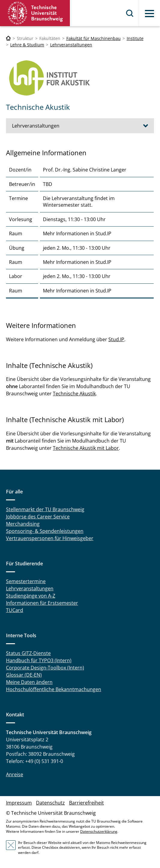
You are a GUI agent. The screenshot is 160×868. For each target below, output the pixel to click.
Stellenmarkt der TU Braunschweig (45, 509)
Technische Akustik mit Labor (86, 448)
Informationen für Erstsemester (42, 603)
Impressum (19, 803)
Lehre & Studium (27, 45)
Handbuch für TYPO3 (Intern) (39, 660)
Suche (130, 13)
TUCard (15, 610)
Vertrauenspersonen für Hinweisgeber (50, 538)
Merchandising (23, 524)
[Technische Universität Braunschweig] (8, 38)
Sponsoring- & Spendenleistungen (45, 531)
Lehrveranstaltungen (71, 45)
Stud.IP (116, 339)
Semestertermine (26, 581)
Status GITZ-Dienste (28, 653)
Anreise (15, 774)
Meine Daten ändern (29, 682)
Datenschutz (50, 803)
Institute (135, 38)
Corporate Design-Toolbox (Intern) (45, 668)
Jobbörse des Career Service (38, 517)
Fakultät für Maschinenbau (94, 38)
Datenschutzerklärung (99, 831)
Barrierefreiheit (86, 803)
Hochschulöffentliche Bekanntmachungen (54, 689)
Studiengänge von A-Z (31, 596)
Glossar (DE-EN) (24, 675)
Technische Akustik (74, 394)
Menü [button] (149, 14)
